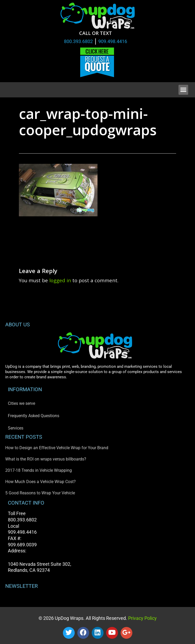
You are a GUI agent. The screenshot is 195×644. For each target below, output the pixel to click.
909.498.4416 (113, 41)
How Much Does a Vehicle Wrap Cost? (40, 482)
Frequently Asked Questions (34, 416)
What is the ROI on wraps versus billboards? (46, 459)
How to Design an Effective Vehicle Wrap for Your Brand (57, 448)
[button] (183, 90)
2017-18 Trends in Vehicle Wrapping (39, 470)
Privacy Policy (142, 618)
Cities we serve (21, 403)
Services (16, 428)
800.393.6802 (78, 41)
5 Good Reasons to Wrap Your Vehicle (40, 493)
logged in (60, 280)
